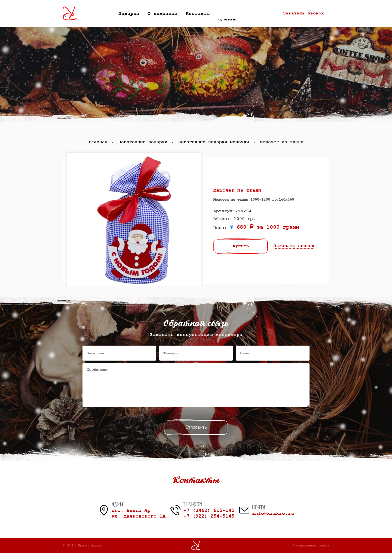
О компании (163, 13)
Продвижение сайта (311, 545)
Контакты (198, 13)
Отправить (196, 427)
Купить (241, 246)
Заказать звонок (304, 13)
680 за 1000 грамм (264, 227)
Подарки (129, 13)
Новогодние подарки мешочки (214, 142)
